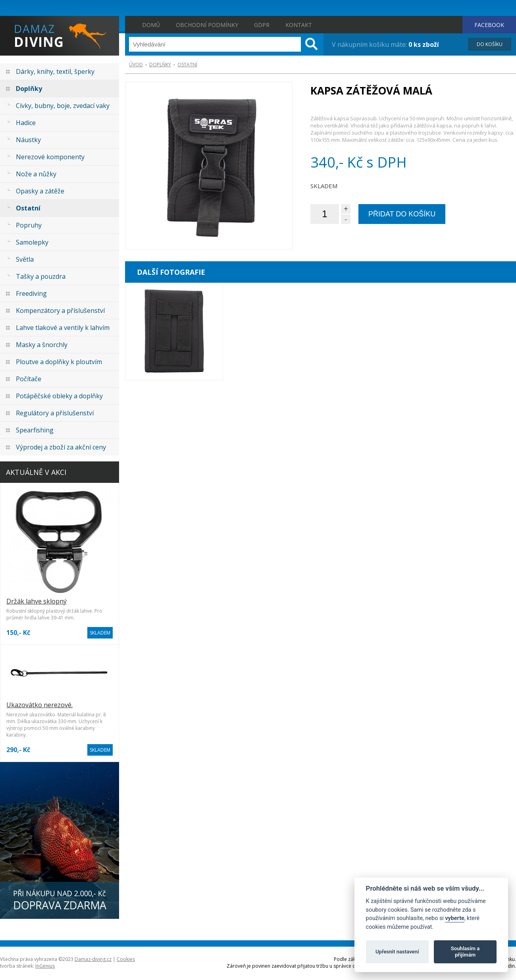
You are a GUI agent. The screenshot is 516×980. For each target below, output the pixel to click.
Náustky (28, 140)
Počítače (29, 379)
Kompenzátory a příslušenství (60, 311)
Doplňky (29, 89)
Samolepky (32, 242)
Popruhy (29, 225)
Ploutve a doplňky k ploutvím (59, 362)
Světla (25, 259)
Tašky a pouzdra (41, 276)
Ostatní (28, 208)
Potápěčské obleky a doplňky (59, 396)
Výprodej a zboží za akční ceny (61, 447)
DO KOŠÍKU (490, 44)
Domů (151, 25)
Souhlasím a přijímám (465, 952)
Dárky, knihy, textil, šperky (55, 71)
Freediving (31, 293)
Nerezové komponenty (50, 157)
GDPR (262, 25)
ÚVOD (136, 65)
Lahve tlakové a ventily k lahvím (63, 328)
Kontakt (299, 25)
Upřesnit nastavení (397, 952)
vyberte (454, 918)
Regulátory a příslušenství (55, 413)
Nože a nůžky (36, 174)
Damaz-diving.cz (93, 959)
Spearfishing (35, 430)
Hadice (26, 123)
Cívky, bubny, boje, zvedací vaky (63, 106)
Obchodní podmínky (207, 25)
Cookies (126, 959)
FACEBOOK (489, 25)
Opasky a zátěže (40, 191)
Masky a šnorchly (42, 345)
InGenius (45, 966)
